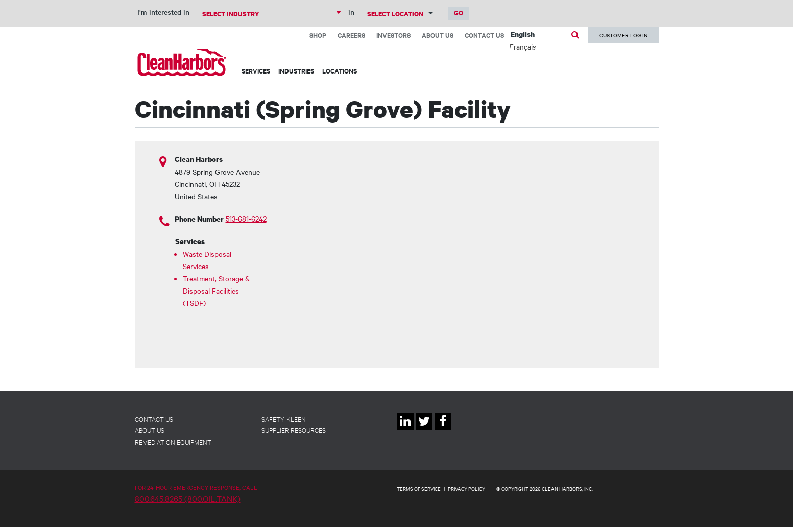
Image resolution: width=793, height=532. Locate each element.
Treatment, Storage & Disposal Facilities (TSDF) (216, 291)
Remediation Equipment (173, 442)
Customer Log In (623, 35)
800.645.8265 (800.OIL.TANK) (188, 498)
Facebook (443, 430)
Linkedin (405, 430)
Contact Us (484, 35)
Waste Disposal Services (207, 260)
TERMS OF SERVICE (419, 488)
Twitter (424, 430)
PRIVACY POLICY (466, 488)
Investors (393, 35)
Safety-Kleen (284, 419)
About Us (438, 35)
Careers (351, 35)
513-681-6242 (246, 219)
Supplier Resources (294, 430)
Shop (318, 35)
